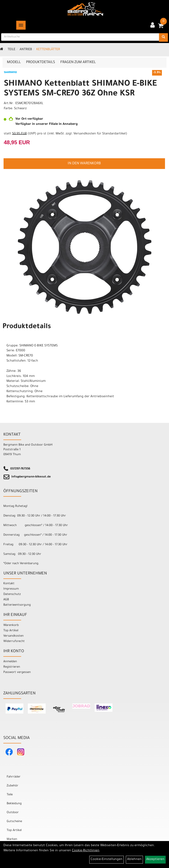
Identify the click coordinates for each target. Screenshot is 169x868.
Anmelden (10, 662)
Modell (14, 62)
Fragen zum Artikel (78, 62)
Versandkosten (13, 636)
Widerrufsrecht (14, 641)
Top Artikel (11, 631)
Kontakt (9, 584)
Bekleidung (14, 804)
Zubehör (12, 786)
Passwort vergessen (17, 672)
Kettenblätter (48, 50)
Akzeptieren (155, 860)
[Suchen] (163, 37)
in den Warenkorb (84, 164)
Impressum (11, 589)
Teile (11, 50)
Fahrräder (14, 777)
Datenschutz (12, 594)
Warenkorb (11, 625)
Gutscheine (14, 822)
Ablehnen (134, 860)
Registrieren (12, 667)
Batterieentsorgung (17, 605)
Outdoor (13, 813)
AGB (6, 600)
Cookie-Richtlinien (86, 851)
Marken (12, 839)
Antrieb (26, 50)
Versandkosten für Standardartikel (100, 134)
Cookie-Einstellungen (107, 860)
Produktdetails (41, 62)
